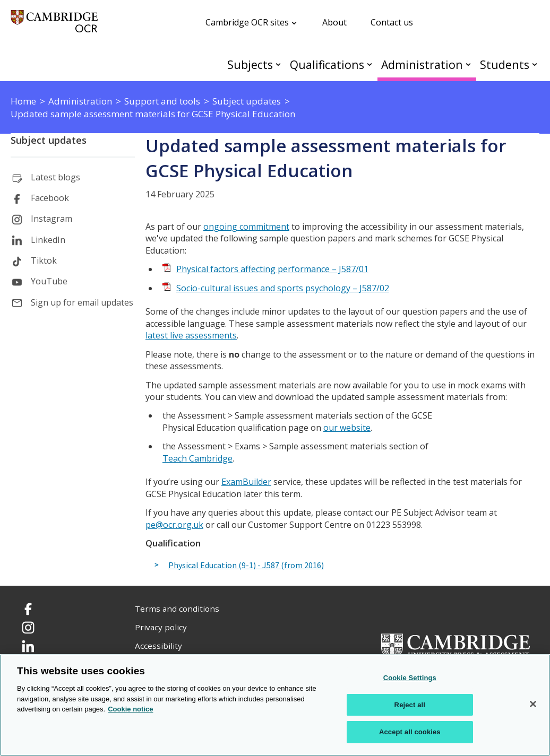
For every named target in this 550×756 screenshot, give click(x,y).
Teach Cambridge (197, 458)
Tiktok (44, 260)
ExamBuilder (246, 482)
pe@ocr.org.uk (174, 525)
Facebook (50, 198)
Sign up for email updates (82, 302)
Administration (422, 64)
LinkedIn (48, 240)
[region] (275, 705)
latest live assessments (191, 335)
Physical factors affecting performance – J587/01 (272, 269)
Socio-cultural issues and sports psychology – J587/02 (283, 288)
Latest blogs (55, 177)
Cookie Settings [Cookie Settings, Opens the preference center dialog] (410, 678)
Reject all (410, 705)
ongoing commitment (246, 227)
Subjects (250, 64)
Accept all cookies (410, 732)
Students (505, 64)
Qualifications (327, 64)
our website (347, 428)
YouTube (49, 281)
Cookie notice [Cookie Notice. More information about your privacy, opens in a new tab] (130, 709)
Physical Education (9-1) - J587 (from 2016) (246, 566)
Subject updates (49, 140)
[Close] (533, 704)
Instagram (51, 219)
